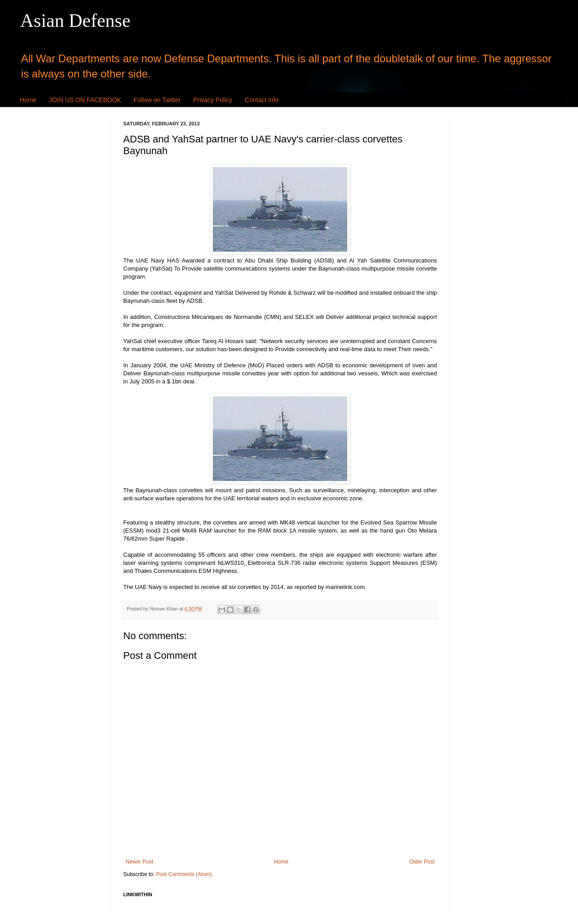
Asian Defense (75, 21)
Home (28, 100)
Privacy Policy (213, 100)
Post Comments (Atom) (184, 874)
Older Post (422, 862)
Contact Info (262, 100)
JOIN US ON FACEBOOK (85, 100)
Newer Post (139, 862)
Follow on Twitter (157, 100)
